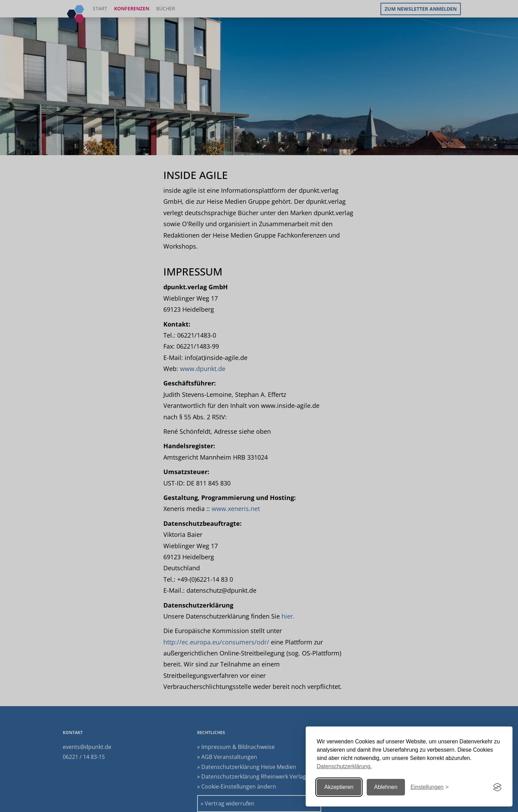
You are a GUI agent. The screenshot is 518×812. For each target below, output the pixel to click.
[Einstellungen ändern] (429, 787)
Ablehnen (386, 787)
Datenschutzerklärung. (344, 766)
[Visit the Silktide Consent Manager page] (497, 787)
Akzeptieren (339, 787)
